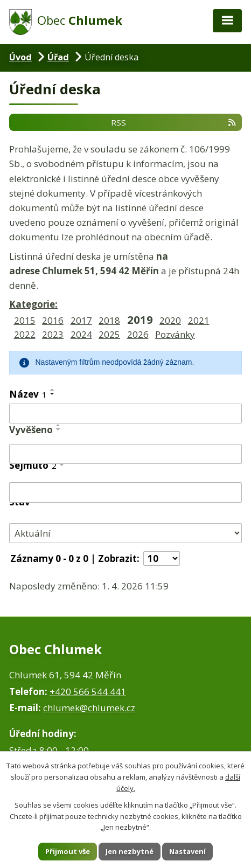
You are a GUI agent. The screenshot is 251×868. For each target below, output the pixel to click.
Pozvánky (175, 334)
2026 (138, 334)
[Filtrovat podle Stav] (125, 533)
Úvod (20, 57)
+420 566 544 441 (88, 692)
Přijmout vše (68, 851)
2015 (25, 320)
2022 (25, 334)
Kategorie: (33, 304)
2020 (170, 320)
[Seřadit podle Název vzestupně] (53, 390)
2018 (109, 320)
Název (28, 394)
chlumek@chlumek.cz (89, 708)
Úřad (58, 57)
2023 (53, 334)
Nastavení (187, 851)
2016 (53, 320)
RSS (174, 122)
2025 (109, 334)
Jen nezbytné (130, 851)
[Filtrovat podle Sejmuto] (125, 492)
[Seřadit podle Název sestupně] (53, 394)
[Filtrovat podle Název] (125, 414)
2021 (199, 320)
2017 (81, 320)
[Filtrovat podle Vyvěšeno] (125, 454)
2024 (81, 334)
